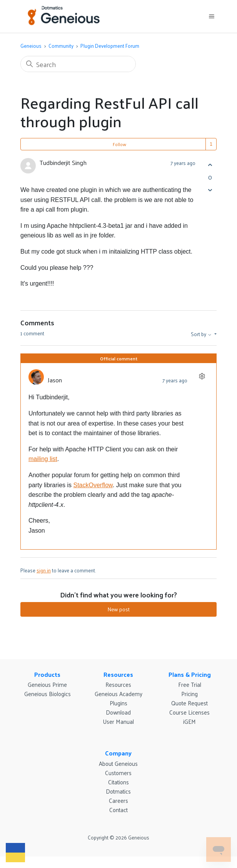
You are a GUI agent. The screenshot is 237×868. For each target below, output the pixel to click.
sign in (44, 570)
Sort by (202, 334)
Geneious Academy (118, 694)
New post (118, 609)
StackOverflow (93, 485)
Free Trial (190, 684)
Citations (118, 782)
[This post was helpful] (210, 165)
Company (118, 753)
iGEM (189, 721)
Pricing (189, 694)
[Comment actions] (202, 376)
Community (61, 46)
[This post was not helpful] (210, 190)
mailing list (43, 459)
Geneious (31, 46)
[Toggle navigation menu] (211, 17)
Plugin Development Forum (110, 46)
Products (47, 674)
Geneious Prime (47, 684)
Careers (118, 800)
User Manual (118, 721)
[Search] (78, 64)
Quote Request (189, 703)
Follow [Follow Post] (119, 144)
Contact (118, 810)
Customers (118, 773)
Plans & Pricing (190, 674)
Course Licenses (189, 712)
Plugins (118, 703)
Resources (118, 674)
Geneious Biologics (48, 694)
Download (118, 712)
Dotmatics (118, 791)
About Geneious (118, 763)
